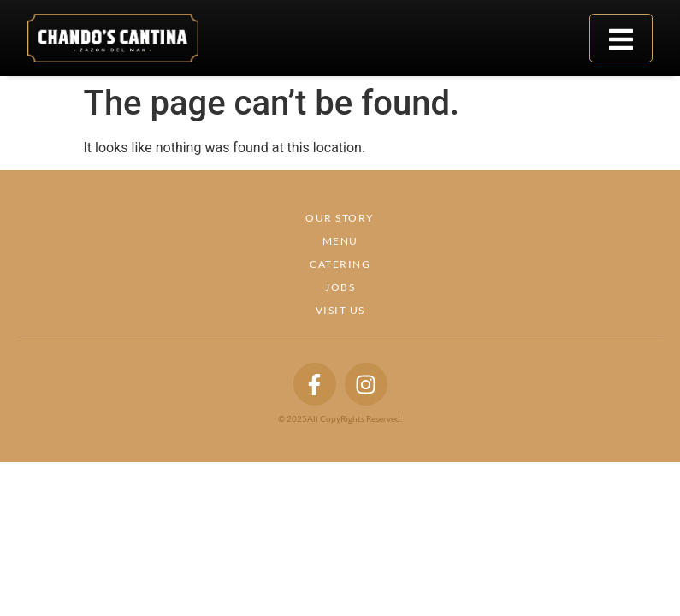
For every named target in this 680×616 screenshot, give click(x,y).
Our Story (340, 218)
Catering (340, 264)
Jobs (340, 287)
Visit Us (340, 310)
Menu (340, 241)
